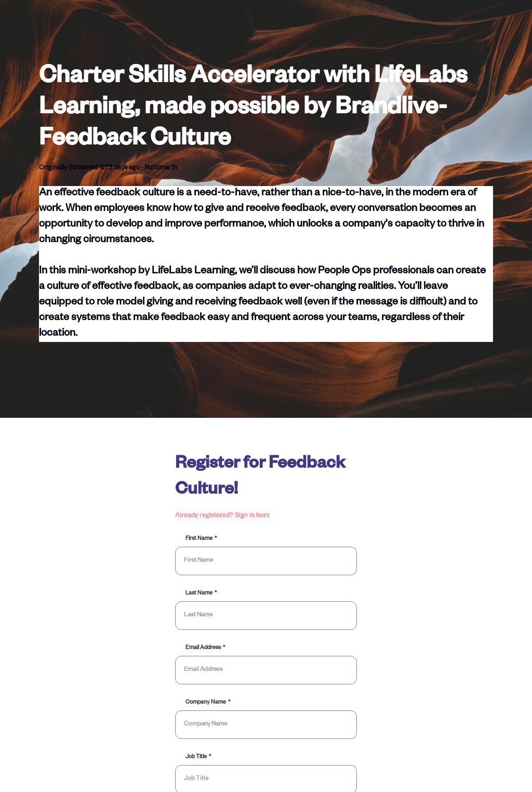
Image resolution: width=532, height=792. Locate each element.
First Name (199, 539)
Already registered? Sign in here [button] (222, 516)
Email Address (203, 648)
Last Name (199, 593)
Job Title (196, 757)
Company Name (206, 703)
